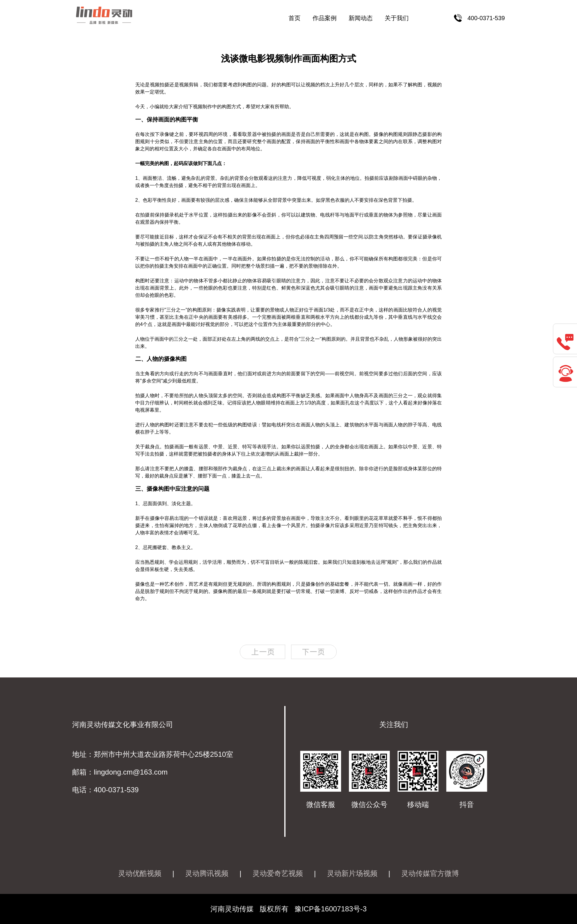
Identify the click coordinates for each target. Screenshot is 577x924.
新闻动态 (361, 18)
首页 (295, 18)
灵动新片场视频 (352, 873)
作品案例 (325, 18)
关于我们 (397, 18)
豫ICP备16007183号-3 (331, 909)
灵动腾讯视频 (207, 873)
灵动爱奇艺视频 (278, 873)
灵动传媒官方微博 (430, 873)
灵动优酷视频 (140, 873)
